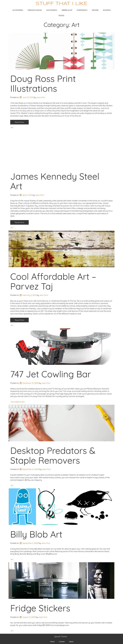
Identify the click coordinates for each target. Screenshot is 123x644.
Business (107, 10)
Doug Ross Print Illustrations (43, 83)
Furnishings (82, 10)
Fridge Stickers (40, 608)
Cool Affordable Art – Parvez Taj (53, 281)
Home (52, 642)
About (71, 642)
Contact (62, 642)
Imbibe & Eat (67, 10)
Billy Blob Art (36, 534)
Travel (61, 16)
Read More (19, 122)
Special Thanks (61, 636)
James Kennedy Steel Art (55, 181)
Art (12, 127)
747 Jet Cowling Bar (51, 374)
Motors (95, 10)
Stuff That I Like (62, 4)
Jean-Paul (41, 97)
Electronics (52, 10)
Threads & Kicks (35, 10)
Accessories (18, 10)
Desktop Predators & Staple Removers (53, 455)
